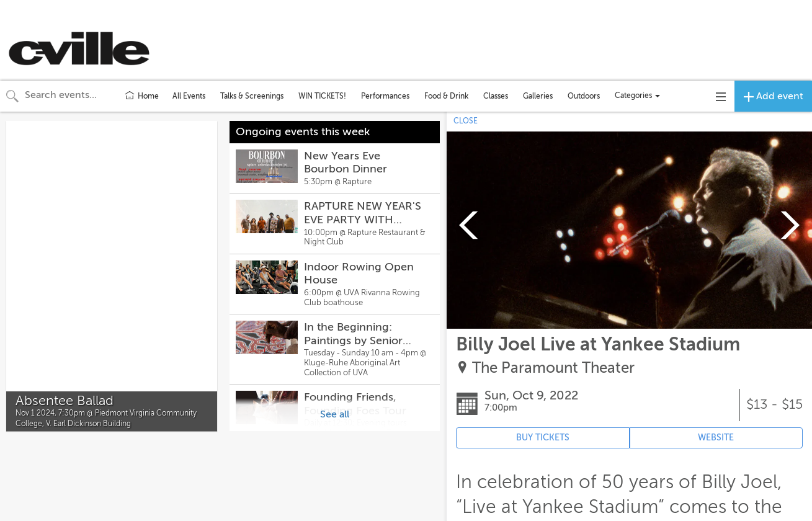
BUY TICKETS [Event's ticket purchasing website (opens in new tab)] (543, 438)
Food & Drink (446, 96)
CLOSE (466, 121)
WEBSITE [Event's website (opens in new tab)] (716, 438)
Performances (385, 96)
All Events (189, 96)
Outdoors (584, 96)
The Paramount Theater (553, 368)
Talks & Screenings (252, 96)
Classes (496, 96)
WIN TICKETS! (322, 96)
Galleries (538, 96)
